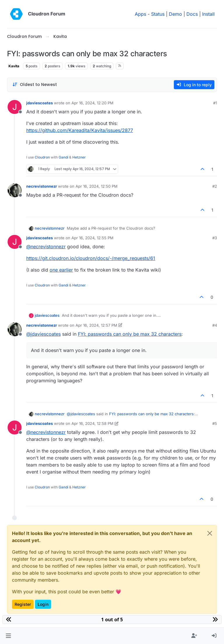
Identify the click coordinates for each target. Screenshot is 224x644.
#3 (215, 238)
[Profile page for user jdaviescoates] (15, 107)
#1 (215, 103)
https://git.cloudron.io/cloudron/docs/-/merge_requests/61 (91, 258)
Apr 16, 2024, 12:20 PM (92, 103)
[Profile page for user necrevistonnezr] (15, 190)
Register (23, 604)
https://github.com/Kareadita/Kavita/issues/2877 (80, 130)
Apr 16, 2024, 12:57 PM (96, 325)
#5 (215, 423)
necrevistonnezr (42, 186)
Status (158, 14)
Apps (140, 14)
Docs (192, 14)
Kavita (14, 66)
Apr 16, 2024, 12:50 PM (97, 186)
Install (208, 14)
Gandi (63, 157)
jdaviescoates (40, 103)
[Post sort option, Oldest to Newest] (35, 85)
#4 (215, 325)
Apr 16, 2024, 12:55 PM (92, 238)
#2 (215, 186)
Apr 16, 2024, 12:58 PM (92, 423)
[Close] (210, 533)
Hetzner (79, 157)
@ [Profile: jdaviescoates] (43, 334)
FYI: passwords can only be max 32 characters (130, 334)
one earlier (61, 270)
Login (43, 604)
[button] (8, 636)
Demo (175, 14)
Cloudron (42, 157)
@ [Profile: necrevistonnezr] (46, 247)
